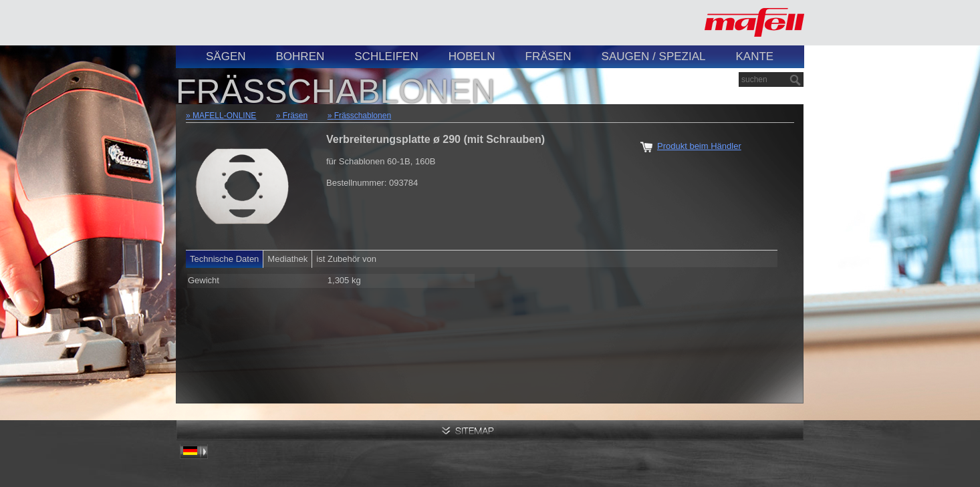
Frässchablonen (363, 116)
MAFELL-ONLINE (224, 116)
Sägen (226, 56)
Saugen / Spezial (654, 56)
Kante (754, 56)
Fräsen (548, 56)
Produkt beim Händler (699, 146)
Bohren (300, 56)
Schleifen (386, 56)
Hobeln (472, 56)
